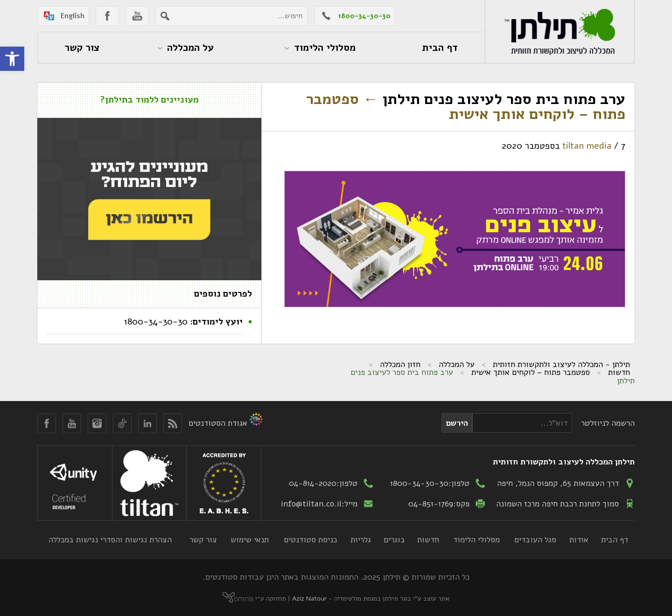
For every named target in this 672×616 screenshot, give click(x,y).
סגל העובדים (535, 540)
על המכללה (457, 364)
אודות (579, 540)
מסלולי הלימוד (476, 540)
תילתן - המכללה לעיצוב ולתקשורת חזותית (561, 364)
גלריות (361, 540)
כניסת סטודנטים (310, 540)
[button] (12, 59)
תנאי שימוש (250, 540)
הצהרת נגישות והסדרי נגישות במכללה (110, 540)
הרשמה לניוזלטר (608, 423)
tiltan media (587, 146)
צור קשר (203, 540)
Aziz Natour (309, 599)
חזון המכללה (400, 364)
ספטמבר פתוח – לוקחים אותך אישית (466, 107)
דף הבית (615, 540)
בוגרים (394, 540)
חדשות (619, 372)
